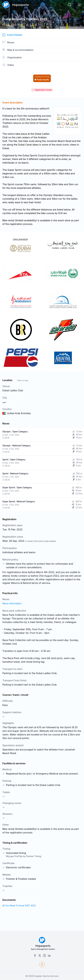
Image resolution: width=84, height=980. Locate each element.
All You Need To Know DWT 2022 (19, 906)
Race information (12, 603)
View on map (22, 380)
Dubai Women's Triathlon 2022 (25, 19)
